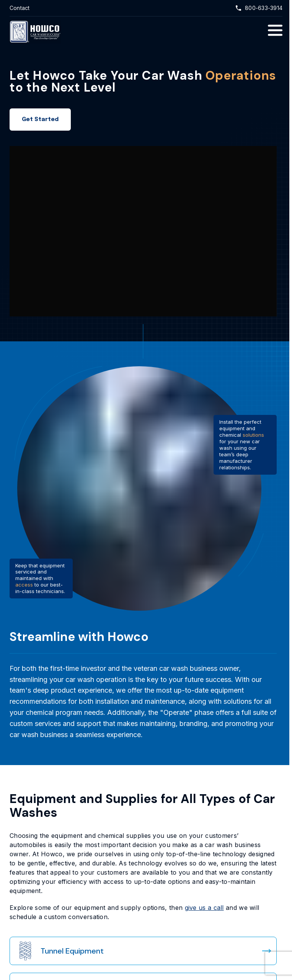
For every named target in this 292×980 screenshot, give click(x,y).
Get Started (40, 120)
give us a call (204, 908)
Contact (20, 8)
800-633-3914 (259, 8)
